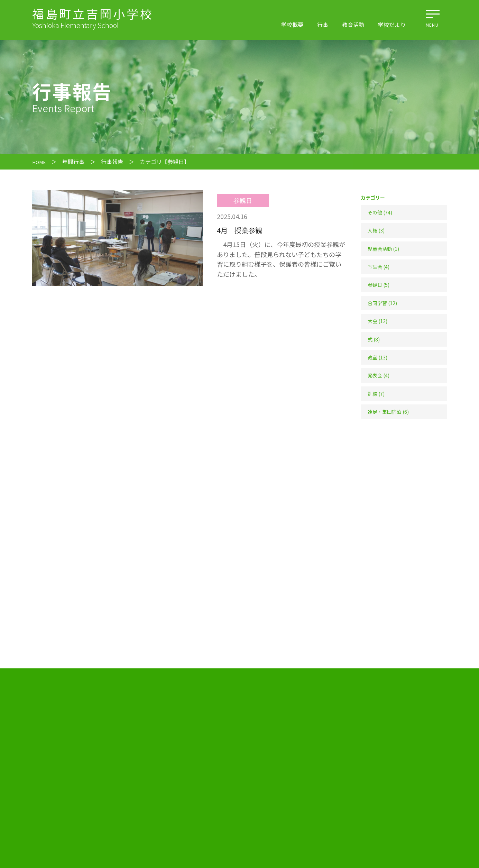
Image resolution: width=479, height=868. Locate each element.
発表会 (375, 375)
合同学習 (377, 303)
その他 (375, 212)
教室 (372, 357)
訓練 (372, 394)
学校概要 (292, 25)
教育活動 (353, 25)
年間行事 (76, 162)
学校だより (392, 25)
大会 (372, 321)
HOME (40, 162)
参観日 (375, 285)
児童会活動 (380, 249)
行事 (323, 25)
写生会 (375, 267)
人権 (372, 230)
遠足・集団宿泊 (385, 412)
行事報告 (114, 162)
